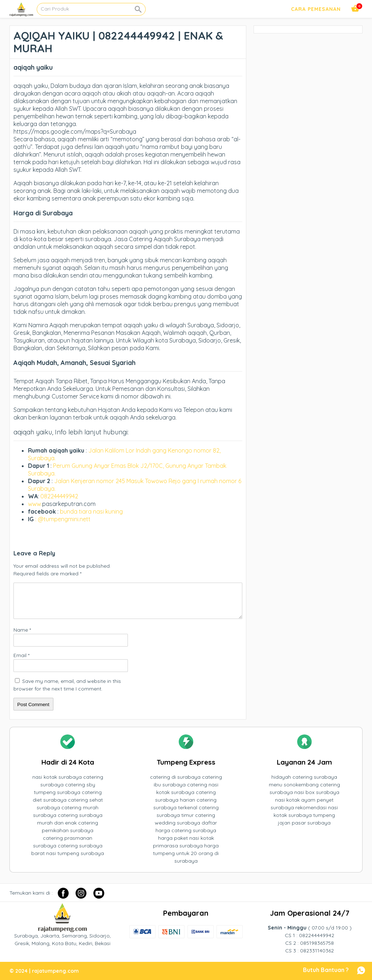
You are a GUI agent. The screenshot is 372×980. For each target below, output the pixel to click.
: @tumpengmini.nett (63, 519)
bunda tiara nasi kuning (92, 511)
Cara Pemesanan (316, 9)
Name (22, 630)
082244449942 (59, 496)
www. (35, 504)
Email (21, 655)
